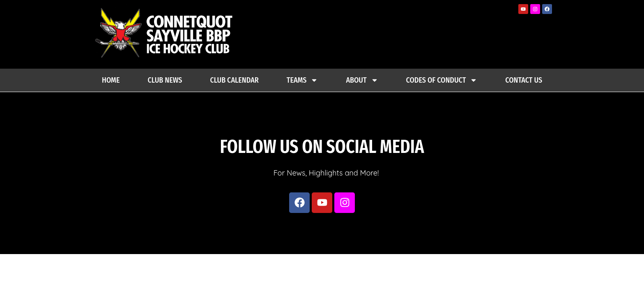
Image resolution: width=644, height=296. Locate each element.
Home (111, 80)
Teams (302, 80)
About (362, 80)
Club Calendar (234, 80)
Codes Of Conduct (442, 80)
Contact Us (524, 80)
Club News (165, 80)
